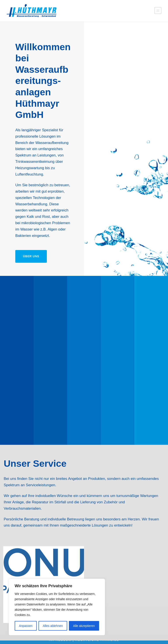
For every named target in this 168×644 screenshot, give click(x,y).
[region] (57, 607)
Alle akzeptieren (84, 626)
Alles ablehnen (53, 626)
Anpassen (26, 626)
